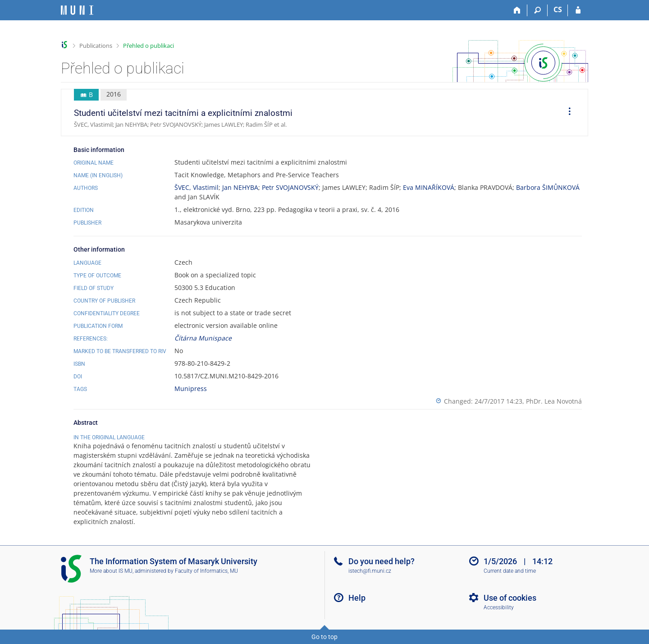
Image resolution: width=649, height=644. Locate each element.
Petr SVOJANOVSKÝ (290, 187)
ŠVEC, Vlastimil (197, 187)
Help (357, 598)
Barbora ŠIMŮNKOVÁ (548, 187)
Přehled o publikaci (149, 46)
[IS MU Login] (578, 10)
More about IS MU (111, 571)
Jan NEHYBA (240, 187)
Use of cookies (510, 598)
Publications (96, 46)
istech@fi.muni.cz (370, 571)
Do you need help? (382, 561)
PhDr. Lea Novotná (554, 401)
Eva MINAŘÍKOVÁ (429, 187)
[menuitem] (567, 113)
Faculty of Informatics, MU (206, 571)
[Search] (537, 10)
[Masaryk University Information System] (77, 10)
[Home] (517, 10)
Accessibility (499, 607)
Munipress (191, 389)
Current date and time (510, 571)
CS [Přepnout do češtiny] (558, 9)
